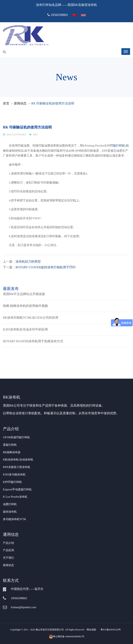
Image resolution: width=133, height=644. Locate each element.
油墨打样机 (10, 504)
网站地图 (91, 630)
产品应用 (8, 550)
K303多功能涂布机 (14, 475)
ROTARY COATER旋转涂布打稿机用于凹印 (46, 267)
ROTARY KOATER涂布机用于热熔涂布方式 (33, 341)
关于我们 (8, 558)
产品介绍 (8, 543)
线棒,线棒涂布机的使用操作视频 (25, 306)
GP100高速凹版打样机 (16, 437)
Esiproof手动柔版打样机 (17, 489)
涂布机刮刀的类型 (28, 262)
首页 (6, 103)
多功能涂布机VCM (14, 519)
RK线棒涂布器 (12, 452)
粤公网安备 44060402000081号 (67, 637)
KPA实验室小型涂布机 (17, 467)
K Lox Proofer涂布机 (15, 497)
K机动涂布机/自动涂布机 (18, 460)
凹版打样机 (118, 146)
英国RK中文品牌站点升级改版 (24, 294)
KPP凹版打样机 (12, 482)
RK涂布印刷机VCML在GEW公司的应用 (31, 318)
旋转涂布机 (10, 512)
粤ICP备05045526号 (111, 630)
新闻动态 (20, 103)
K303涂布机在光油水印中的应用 (25, 329)
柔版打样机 (10, 445)
